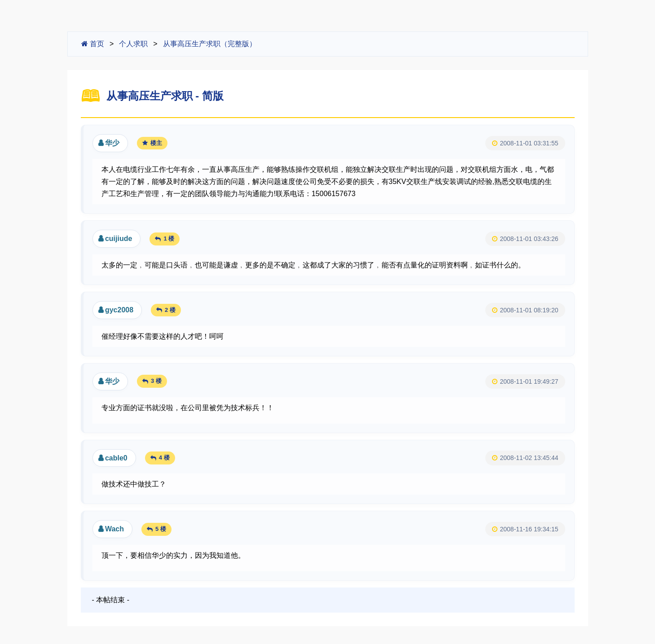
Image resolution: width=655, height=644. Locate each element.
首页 (93, 44)
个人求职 (133, 44)
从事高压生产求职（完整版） (210, 44)
